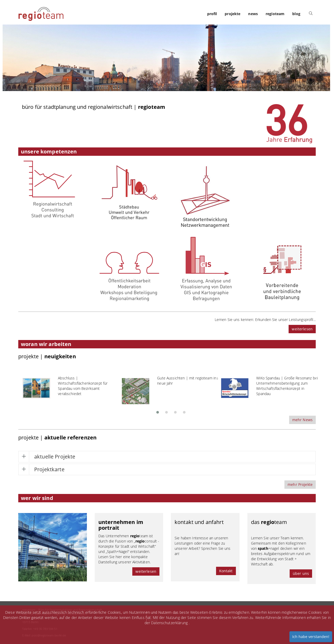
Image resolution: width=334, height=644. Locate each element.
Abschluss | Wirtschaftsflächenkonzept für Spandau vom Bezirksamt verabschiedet (83, 386)
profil (212, 14)
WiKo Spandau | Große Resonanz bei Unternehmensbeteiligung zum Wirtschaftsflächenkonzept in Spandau (287, 386)
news (253, 14)
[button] (158, 411)
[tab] (167, 457)
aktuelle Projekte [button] (55, 457)
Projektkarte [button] (49, 469)
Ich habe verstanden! (311, 637)
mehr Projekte (300, 484)
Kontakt (226, 571)
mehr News (302, 420)
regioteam (275, 14)
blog (296, 14)
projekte (232, 14)
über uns (301, 573)
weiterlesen (302, 329)
